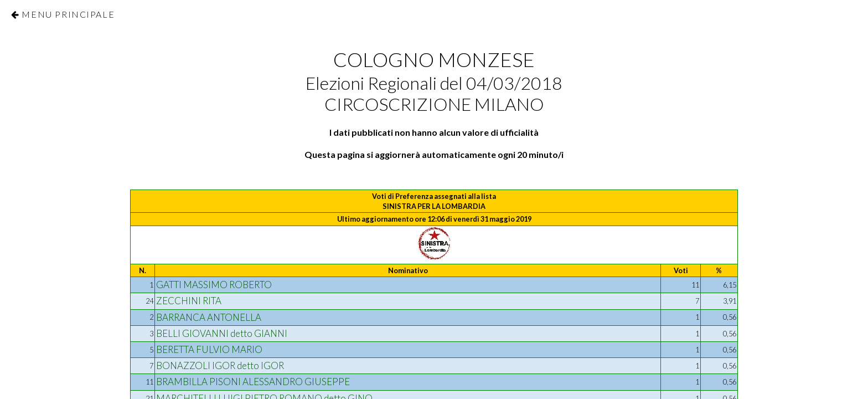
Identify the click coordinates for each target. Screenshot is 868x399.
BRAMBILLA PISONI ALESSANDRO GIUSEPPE (253, 382)
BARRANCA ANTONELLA (209, 317)
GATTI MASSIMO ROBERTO (214, 285)
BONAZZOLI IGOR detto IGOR (220, 365)
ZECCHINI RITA (189, 301)
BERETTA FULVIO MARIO (209, 349)
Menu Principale (68, 14)
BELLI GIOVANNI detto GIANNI (222, 333)
